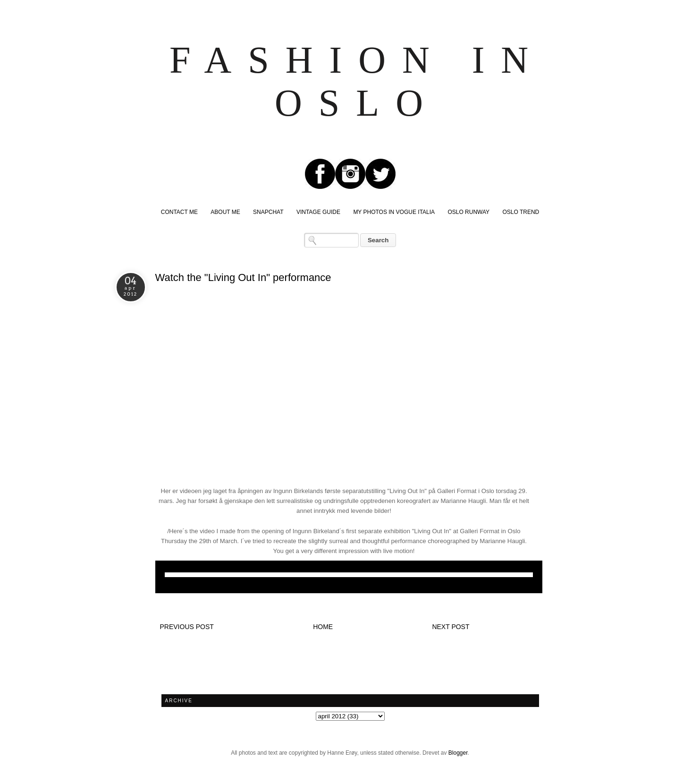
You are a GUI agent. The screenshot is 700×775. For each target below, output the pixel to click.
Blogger (458, 753)
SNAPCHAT (268, 212)
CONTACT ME (179, 212)
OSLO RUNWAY (468, 212)
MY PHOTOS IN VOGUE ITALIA (394, 212)
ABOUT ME (225, 212)
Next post (451, 627)
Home (323, 627)
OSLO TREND (521, 212)
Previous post (187, 627)
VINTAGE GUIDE (318, 212)
